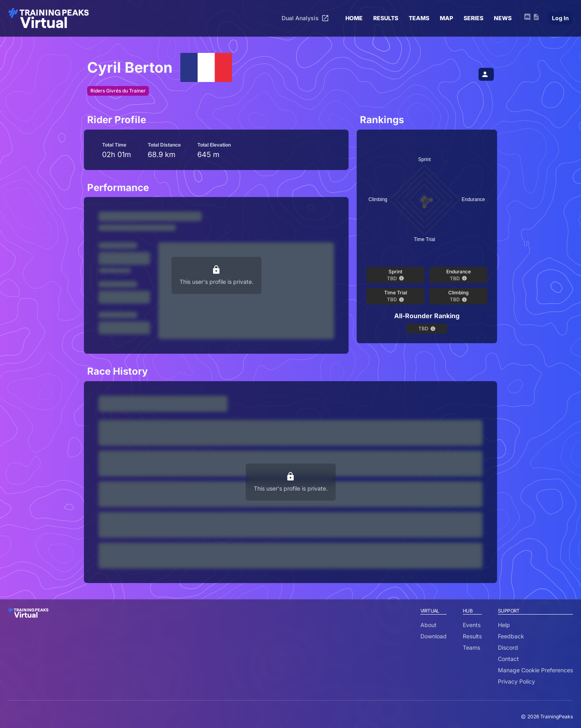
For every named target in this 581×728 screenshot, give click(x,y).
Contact (508, 659)
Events (472, 625)
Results (472, 636)
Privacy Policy (516, 681)
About (428, 625)
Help (504, 625)
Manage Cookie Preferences (535, 670)
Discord (508, 647)
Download (434, 636)
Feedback (511, 636)
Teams (471, 647)
